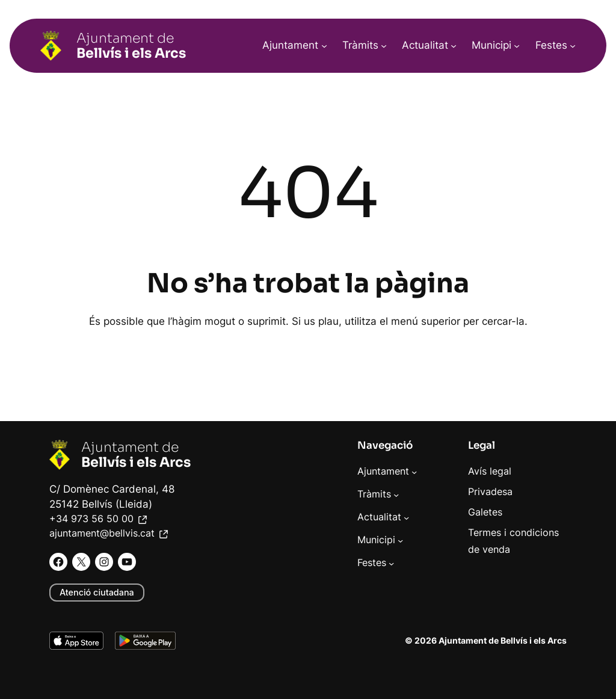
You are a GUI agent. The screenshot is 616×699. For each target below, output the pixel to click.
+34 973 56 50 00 (99, 519)
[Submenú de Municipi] (517, 46)
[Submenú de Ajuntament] (324, 46)
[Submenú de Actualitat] (454, 46)
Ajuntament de (131, 45)
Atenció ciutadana (97, 592)
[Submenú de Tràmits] (384, 46)
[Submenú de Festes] (573, 46)
